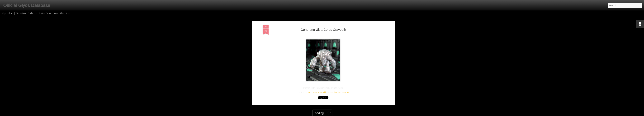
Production (32, 13)
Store (68, 13)
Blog (62, 13)
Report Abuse (345, 114)
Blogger (336, 114)
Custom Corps (45, 13)
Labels (55, 13)
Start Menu (21, 13)
